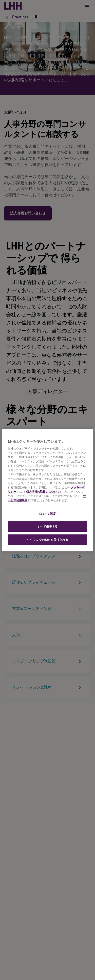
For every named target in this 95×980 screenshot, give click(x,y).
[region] (47, 490)
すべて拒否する (48, 526)
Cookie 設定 (48, 513)
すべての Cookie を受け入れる (47, 539)
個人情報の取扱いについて (43, 492)
